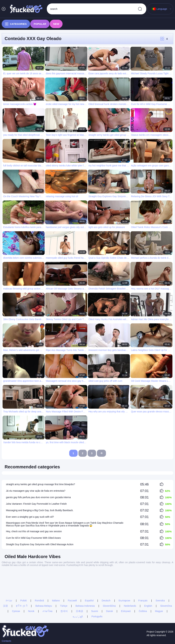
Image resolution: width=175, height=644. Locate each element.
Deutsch (106, 578)
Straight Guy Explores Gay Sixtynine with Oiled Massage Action (40, 544)
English (148, 584)
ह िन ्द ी (22, 584)
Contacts (6, 641)
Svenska (160, 578)
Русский (72, 578)
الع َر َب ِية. (78, 594)
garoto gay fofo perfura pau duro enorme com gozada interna (38, 497)
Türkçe (64, 584)
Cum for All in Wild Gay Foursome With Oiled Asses (33, 538)
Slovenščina (109, 584)
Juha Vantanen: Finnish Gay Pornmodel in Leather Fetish (36, 504)
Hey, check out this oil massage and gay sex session (34, 531)
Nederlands (130, 584)
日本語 (79, 589)
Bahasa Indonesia (85, 584)
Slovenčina (166, 584)
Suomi (95, 589)
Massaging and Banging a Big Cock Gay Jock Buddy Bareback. (40, 510)
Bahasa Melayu (44, 584)
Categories (16, 24)
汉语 (5, 584)
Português (97, 594)
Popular (40, 24)
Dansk (110, 589)
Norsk (31, 589)
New (56, 24)
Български (124, 578)
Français (143, 578)
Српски (16, 589)
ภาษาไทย (48, 589)
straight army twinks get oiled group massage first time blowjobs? (41, 484)
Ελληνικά (126, 589)
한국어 (64, 589)
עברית (9, 578)
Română (39, 578)
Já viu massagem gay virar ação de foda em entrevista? (36, 491)
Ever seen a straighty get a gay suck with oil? (30, 517)
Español (89, 578)
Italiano (56, 578)
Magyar (159, 589)
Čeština (143, 589)
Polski (23, 578)
